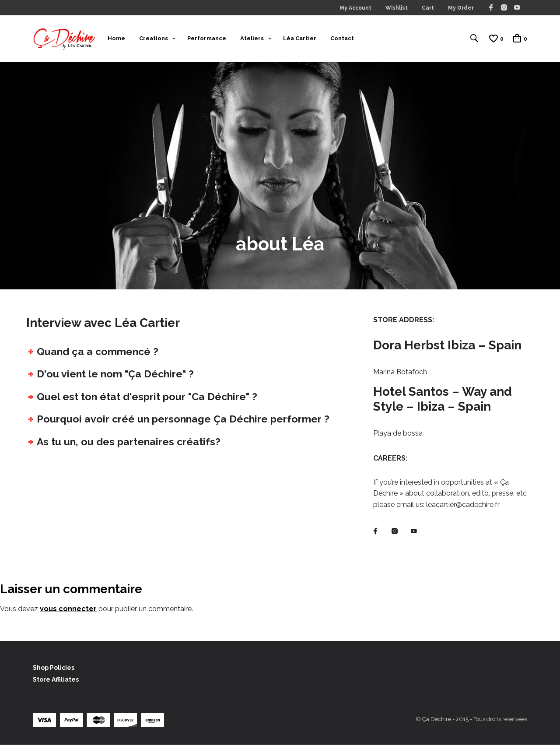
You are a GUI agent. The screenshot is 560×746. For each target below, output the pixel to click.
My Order (461, 8)
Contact (342, 39)
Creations (154, 39)
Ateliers (252, 39)
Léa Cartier (300, 39)
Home (116, 39)
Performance (207, 39)
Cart (428, 8)
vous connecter (68, 610)
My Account (355, 8)
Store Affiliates (56, 681)
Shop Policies (54, 669)
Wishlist (397, 8)
